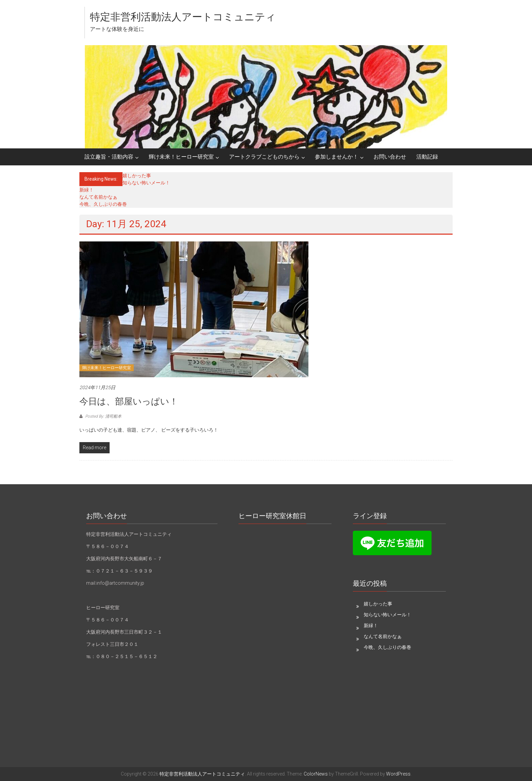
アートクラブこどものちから (264, 157)
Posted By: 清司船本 (103, 416)
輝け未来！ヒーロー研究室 (181, 157)
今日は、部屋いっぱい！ (129, 401)
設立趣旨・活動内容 (109, 157)
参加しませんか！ (337, 157)
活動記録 (427, 157)
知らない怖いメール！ (146, 183)
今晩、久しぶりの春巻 (103, 204)
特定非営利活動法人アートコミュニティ (183, 17)
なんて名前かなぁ (98, 197)
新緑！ (87, 190)
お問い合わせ (390, 157)
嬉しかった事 (137, 176)
